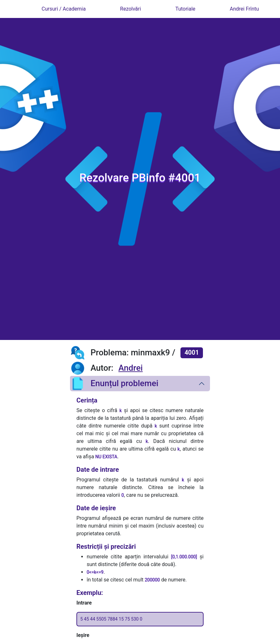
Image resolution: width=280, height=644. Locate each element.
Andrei (131, 368)
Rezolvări (131, 9)
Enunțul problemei (114, 384)
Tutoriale (185, 9)
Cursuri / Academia (64, 9)
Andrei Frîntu (245, 9)
